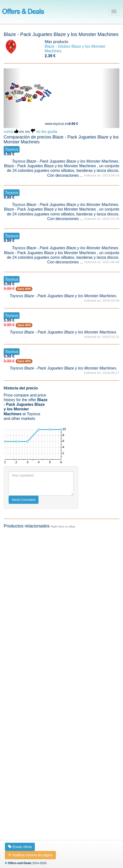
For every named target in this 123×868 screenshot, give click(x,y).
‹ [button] (12, 71)
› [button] (111, 71)
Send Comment (24, 500)
